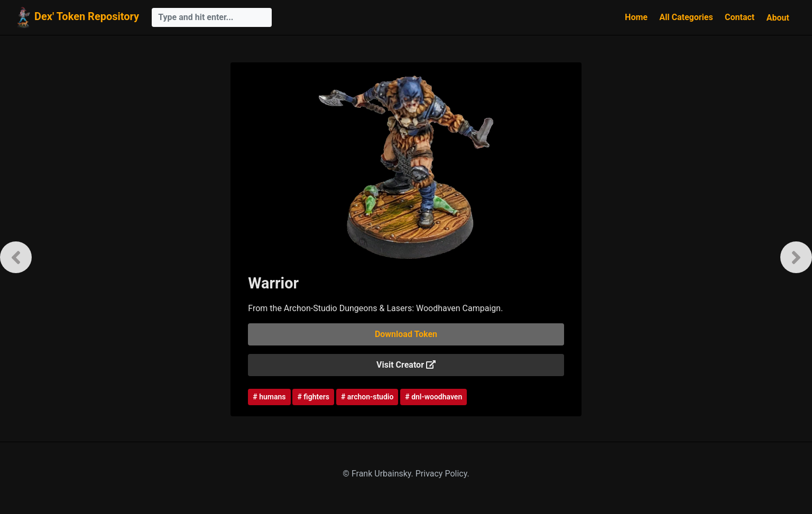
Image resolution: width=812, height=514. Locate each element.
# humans (269, 397)
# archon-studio (367, 397)
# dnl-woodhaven (433, 397)
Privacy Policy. (442, 474)
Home (636, 17)
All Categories (686, 17)
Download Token (406, 334)
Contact (740, 17)
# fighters (313, 397)
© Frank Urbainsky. (379, 474)
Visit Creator (406, 365)
